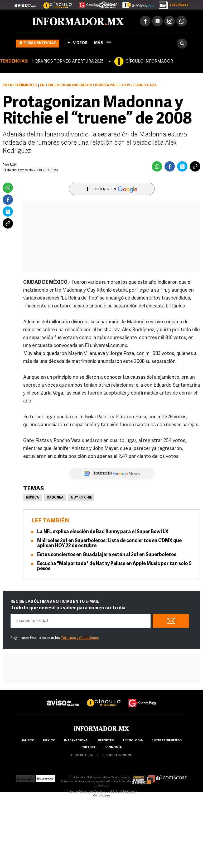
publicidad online (117, 755)
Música (32, 498)
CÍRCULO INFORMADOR (149, 61)
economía (113, 748)
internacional (77, 741)
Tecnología (133, 741)
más (103, 43)
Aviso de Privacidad (80, 792)
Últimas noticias (38, 43)
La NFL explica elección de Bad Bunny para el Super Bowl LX (103, 532)
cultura (89, 748)
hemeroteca (82, 755)
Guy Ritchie (81, 498)
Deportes (106, 741)
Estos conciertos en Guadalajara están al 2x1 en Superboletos (107, 555)
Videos (77, 42)
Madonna (55, 498)
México (49, 741)
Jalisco (28, 741)
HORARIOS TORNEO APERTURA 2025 (67, 61)
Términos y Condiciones (80, 638)
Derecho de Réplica (108, 792)
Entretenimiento (20, 85)
